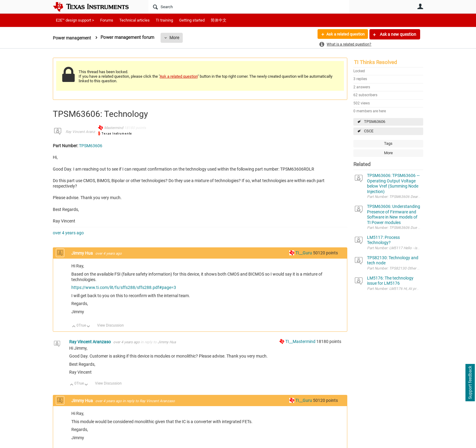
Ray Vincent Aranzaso (83, 132)
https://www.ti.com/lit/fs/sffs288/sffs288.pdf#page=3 (124, 287)
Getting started (192, 20)
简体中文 (219, 20)
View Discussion (110, 325)
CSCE (369, 131)
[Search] (249, 7)
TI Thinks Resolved (376, 62)
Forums (107, 20)
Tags (388, 143)
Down (88, 327)
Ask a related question (343, 34)
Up (74, 327)
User (420, 6)
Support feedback (470, 383)
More (176, 38)
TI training (164, 20)
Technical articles (134, 20)
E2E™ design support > (75, 20)
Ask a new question (398, 34)
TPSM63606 (375, 122)
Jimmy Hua (83, 253)
